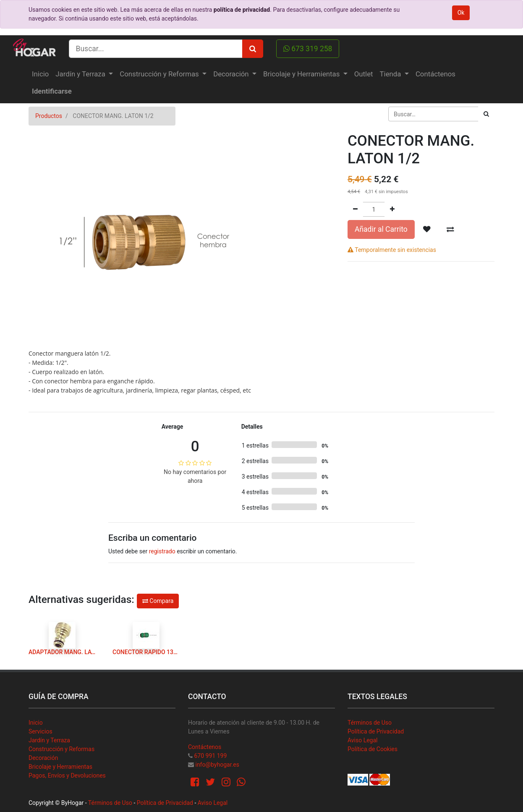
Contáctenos (205, 747)
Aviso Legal (363, 740)
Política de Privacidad (376, 731)
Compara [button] (158, 601)
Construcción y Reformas (61, 749)
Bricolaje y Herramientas (60, 767)
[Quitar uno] (355, 209)
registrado (162, 551)
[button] (427, 229)
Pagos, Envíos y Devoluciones (67, 775)
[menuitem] (40, 74)
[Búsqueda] (486, 114)
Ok (461, 13)
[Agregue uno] (392, 209)
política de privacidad (242, 10)
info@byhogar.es (217, 765)
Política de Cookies (373, 749)
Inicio (36, 723)
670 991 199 (210, 756)
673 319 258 (308, 49)
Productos (49, 116)
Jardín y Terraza (49, 740)
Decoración (43, 758)
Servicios (41, 731)
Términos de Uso (370, 723)
